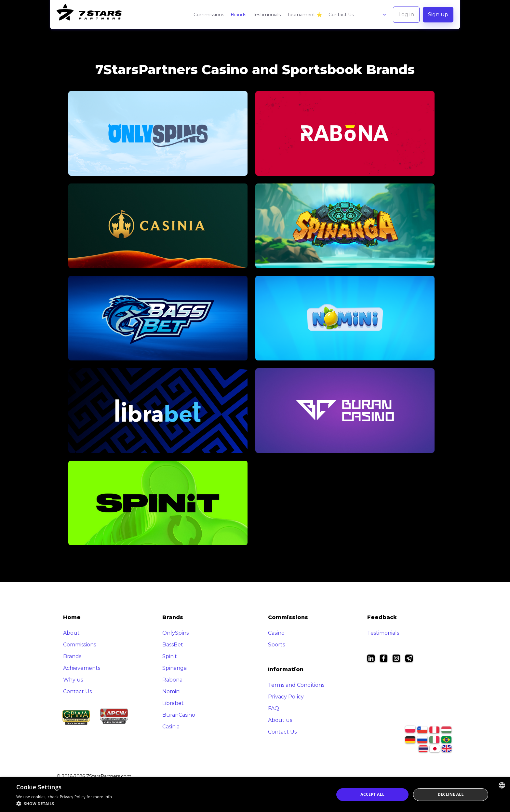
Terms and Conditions (296, 685)
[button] (378, 15)
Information (286, 669)
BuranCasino (179, 715)
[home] (89, 15)
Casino (276, 633)
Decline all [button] (451, 794)
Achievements (82, 668)
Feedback (382, 617)
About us (280, 720)
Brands (238, 15)
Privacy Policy (286, 697)
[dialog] (255, 795)
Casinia (171, 727)
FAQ (274, 708)
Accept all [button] (372, 794)
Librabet (173, 703)
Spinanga (174, 668)
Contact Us (341, 15)
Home (72, 617)
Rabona (172, 680)
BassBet (173, 645)
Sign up (438, 14)
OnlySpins (175, 633)
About (71, 633)
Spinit (170, 656)
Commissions (209, 15)
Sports (276, 645)
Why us (73, 680)
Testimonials (267, 15)
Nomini (171, 691)
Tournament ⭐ (305, 15)
